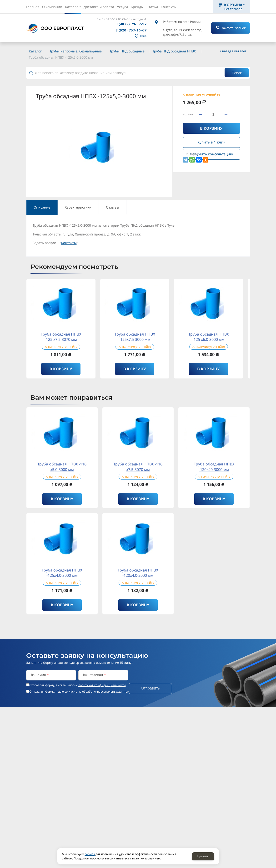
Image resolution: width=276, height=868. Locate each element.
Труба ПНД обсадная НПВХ (174, 51)
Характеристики (78, 207)
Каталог (35, 51)
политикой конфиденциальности (102, 685)
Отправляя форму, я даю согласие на (79, 692)
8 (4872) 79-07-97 (131, 24)
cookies (90, 854)
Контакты (69, 243)
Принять (203, 856)
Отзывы (113, 207)
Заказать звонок (233, 28)
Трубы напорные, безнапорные (76, 51)
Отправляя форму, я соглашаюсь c (78, 685)
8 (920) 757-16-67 (131, 30)
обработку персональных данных (106, 692)
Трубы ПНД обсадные (127, 51)
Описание (42, 207)
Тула (143, 36)
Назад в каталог (234, 51)
